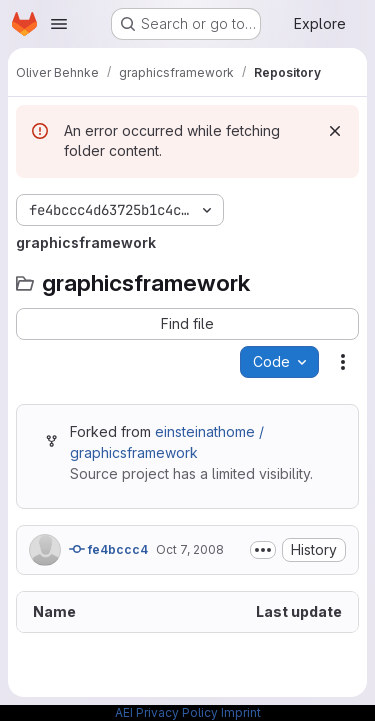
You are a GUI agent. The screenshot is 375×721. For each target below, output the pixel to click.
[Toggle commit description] (263, 550)
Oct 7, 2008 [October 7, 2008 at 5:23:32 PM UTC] (190, 549)
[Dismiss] (335, 131)
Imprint (241, 712)
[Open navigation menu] (59, 24)
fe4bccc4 (108, 549)
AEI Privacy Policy (166, 712)
